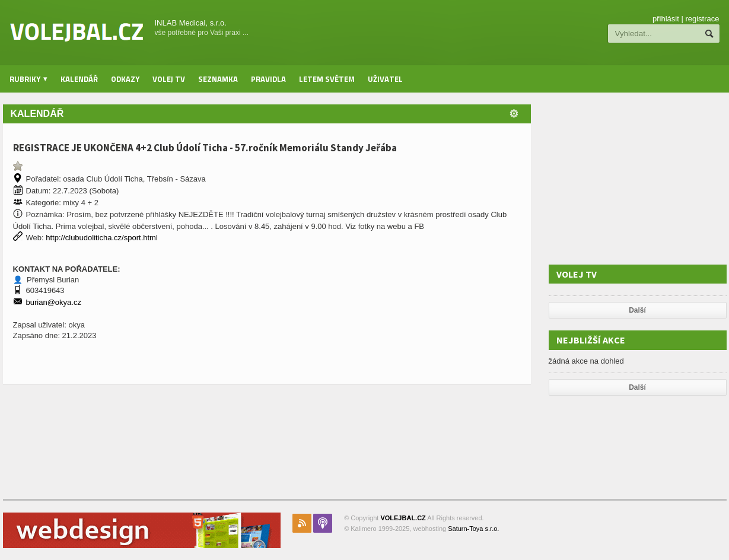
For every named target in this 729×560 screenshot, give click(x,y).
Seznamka (218, 79)
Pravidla (268, 79)
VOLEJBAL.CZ (403, 518)
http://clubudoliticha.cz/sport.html (102, 238)
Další (637, 310)
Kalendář (79, 79)
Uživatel (385, 79)
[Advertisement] (638, 179)
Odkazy (125, 79)
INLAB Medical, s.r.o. (191, 23)
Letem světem (327, 79)
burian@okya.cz (54, 302)
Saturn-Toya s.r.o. (473, 529)
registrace (702, 19)
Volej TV (169, 79)
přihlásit (666, 19)
